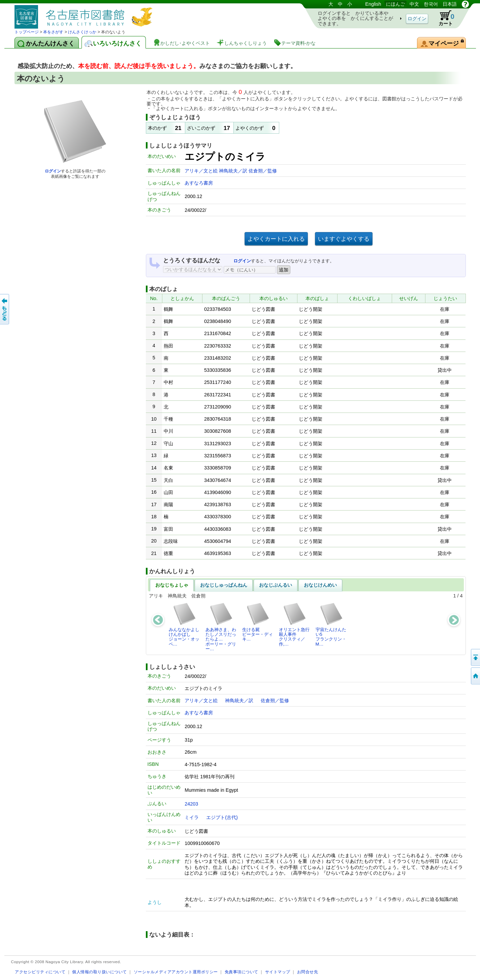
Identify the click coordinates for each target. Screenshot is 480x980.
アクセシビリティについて (40, 972)
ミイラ (192, 817)
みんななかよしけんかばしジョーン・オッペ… (184, 624)
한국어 (431, 4)
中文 (414, 4)
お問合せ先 (308, 972)
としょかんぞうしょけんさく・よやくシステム (85, 14)
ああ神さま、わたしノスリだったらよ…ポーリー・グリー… (221, 627)
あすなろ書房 (199, 183)
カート (443, 18)
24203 (191, 804)
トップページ (27, 32)
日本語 (450, 4)
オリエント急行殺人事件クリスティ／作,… (294, 624)
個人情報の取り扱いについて (100, 972)
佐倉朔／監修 (263, 171)
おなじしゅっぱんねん (224, 585)
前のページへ (5, 309)
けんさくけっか (82, 32)
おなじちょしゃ (172, 585)
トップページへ (475, 676)
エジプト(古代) (222, 817)
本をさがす (53, 32)
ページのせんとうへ (475, 657)
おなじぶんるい (276, 585)
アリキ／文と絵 (202, 171)
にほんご (395, 4)
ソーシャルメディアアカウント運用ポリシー (176, 972)
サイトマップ (278, 972)
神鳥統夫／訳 (234, 171)
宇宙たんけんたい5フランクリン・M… (331, 624)
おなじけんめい (320, 585)
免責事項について (242, 972)
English (373, 4)
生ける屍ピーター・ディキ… (258, 622)
